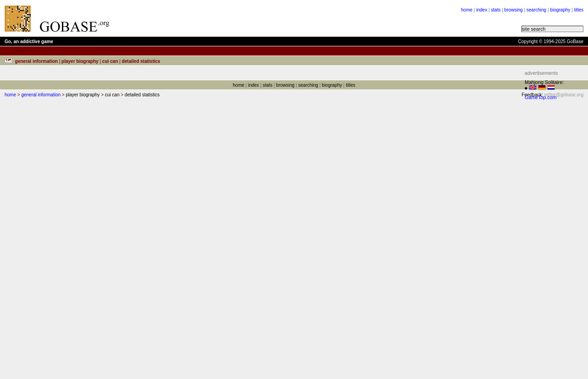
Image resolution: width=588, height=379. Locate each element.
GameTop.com (541, 97)
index (482, 10)
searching (536, 10)
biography (560, 10)
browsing (514, 10)
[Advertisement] (230, 18)
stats (496, 10)
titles (579, 10)
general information (41, 95)
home (467, 10)
